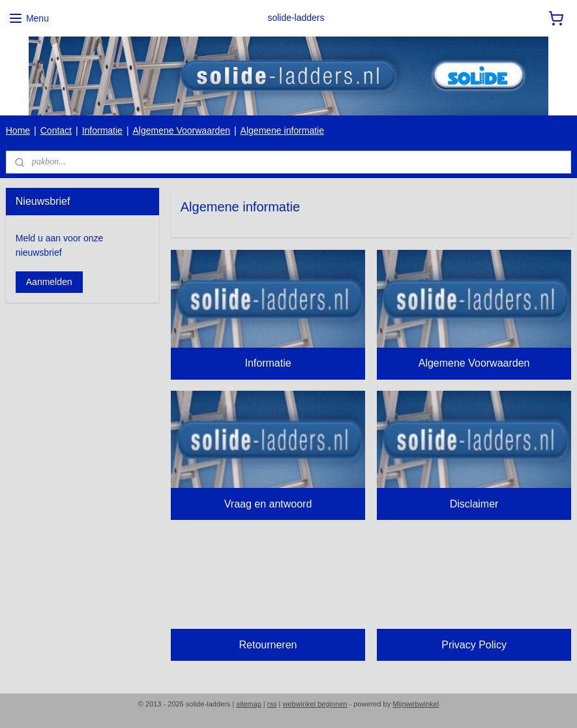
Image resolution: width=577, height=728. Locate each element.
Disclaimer (474, 504)
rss (272, 704)
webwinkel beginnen (315, 704)
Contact (56, 130)
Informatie (102, 130)
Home (18, 130)
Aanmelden (49, 282)
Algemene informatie (282, 130)
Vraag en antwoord (268, 504)
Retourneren (268, 644)
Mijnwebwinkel (416, 704)
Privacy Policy (474, 644)
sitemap (249, 704)
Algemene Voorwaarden (182, 130)
